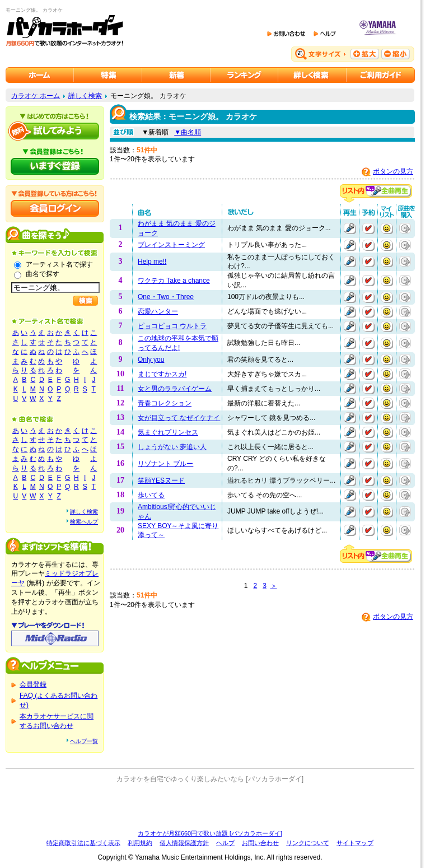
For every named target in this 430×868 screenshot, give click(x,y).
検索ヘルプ (84, 522)
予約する (368, 228)
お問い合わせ (260, 843)
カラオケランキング (244, 75)
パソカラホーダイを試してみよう (55, 131)
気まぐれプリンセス (168, 432)
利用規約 (140, 843)
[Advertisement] (210, 806)
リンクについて (308, 843)
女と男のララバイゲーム (175, 389)
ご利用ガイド (381, 75)
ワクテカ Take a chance (174, 281)
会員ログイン (55, 208)
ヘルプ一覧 (84, 741)
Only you (151, 360)
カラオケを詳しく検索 (312, 75)
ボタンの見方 (393, 171)
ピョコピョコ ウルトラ (172, 326)
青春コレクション (165, 403)
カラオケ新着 (176, 75)
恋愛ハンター (158, 311)
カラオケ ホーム (36, 96)
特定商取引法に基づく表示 (83, 843)
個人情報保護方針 (184, 843)
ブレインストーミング (171, 245)
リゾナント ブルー (165, 464)
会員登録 (33, 684)
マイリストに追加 (387, 228)
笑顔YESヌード (161, 480)
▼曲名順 (188, 132)
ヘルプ (225, 843)
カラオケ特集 (108, 75)
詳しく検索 (85, 96)
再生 (350, 228)
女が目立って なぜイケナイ (179, 418)
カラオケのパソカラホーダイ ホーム (40, 75)
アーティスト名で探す (59, 264)
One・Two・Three (166, 297)
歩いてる (151, 495)
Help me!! (152, 262)
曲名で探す (43, 274)
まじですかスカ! (162, 374)
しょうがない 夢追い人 (172, 447)
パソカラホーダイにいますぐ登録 (55, 166)
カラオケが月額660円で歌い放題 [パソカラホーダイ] (210, 833)
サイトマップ (355, 843)
